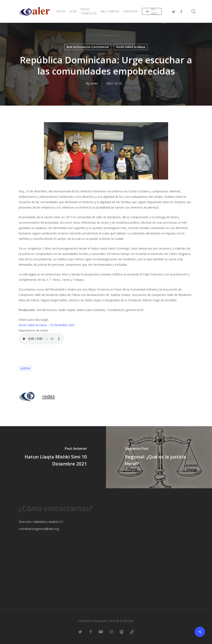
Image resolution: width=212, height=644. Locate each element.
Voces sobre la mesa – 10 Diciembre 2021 (47, 325)
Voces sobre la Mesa (131, 47)
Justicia (25, 368)
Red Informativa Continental (88, 47)
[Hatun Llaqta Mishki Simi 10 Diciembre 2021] (53, 457)
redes (94, 83)
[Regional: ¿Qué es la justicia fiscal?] (159, 457)
